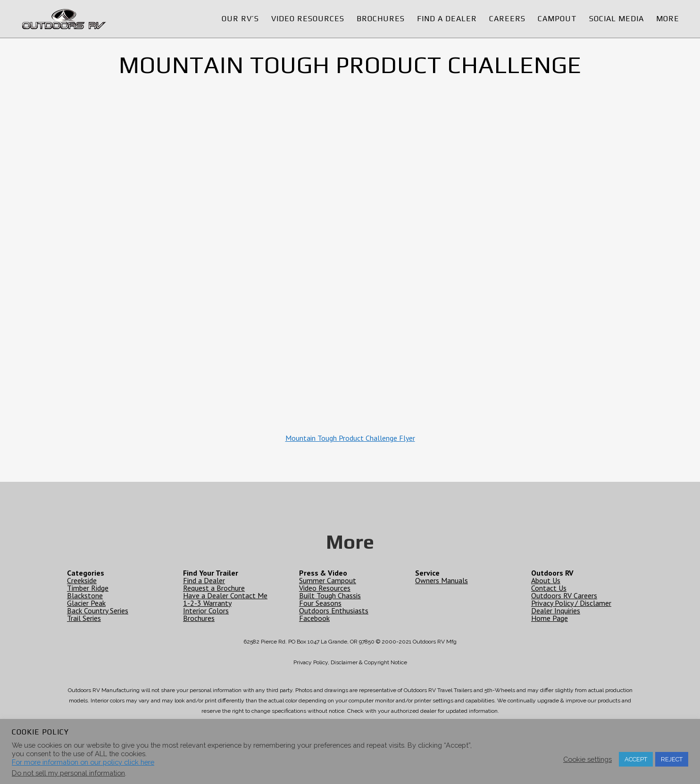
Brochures (199, 618)
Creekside (82, 580)
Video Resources (325, 588)
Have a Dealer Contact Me (225, 595)
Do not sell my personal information (68, 773)
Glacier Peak (86, 603)
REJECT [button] (672, 759)
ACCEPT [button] (636, 759)
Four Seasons (320, 603)
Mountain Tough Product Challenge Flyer (350, 438)
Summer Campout (328, 580)
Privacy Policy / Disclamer (571, 603)
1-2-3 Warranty (207, 603)
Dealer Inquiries (556, 611)
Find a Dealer (204, 580)
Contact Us (549, 588)
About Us (546, 580)
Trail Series (84, 618)
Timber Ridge (88, 588)
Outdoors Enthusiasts (334, 611)
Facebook (314, 618)
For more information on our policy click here (83, 762)
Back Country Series (98, 611)
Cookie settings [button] (587, 759)
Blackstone (85, 595)
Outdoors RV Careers (564, 595)
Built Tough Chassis (330, 595)
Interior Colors (206, 611)
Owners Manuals (442, 580)
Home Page (550, 618)
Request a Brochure (214, 588)
